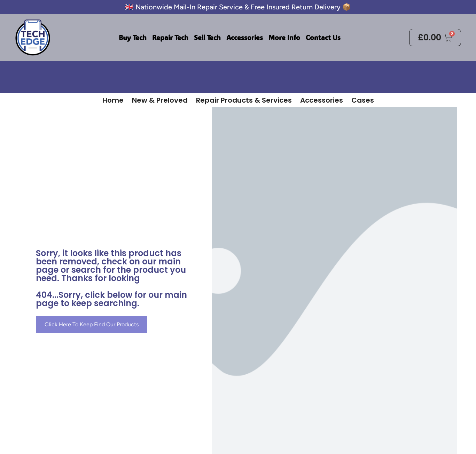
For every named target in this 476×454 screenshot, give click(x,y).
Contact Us (323, 37)
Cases (363, 100)
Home (113, 100)
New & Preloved (160, 100)
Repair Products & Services (244, 100)
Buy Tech (133, 37)
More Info (284, 37)
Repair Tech (170, 37)
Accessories (245, 37)
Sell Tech (207, 37)
